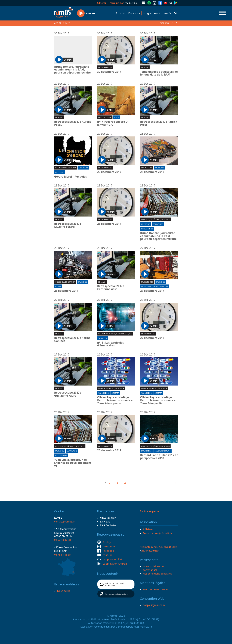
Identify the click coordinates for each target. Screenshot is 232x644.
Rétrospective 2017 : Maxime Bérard (68, 225)
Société (115, 393)
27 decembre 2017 (152, 291)
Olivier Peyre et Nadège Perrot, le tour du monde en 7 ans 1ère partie (159, 400)
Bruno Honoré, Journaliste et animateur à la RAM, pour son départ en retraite (72, 70)
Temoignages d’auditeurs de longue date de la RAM (159, 73)
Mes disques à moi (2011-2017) (156, 219)
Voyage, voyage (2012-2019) (111, 388)
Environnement (162, 451)
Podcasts (134, 13)
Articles (121, 13)
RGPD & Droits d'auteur (156, 589)
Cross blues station (65, 282)
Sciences (102, 338)
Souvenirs (158, 224)
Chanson (83, 168)
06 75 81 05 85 (62, 555)
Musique (60, 172)
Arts (117, 117)
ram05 (167, 13)
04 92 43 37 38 (62, 540)
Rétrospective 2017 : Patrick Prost (159, 123)
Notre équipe (150, 511)
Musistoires (147, 282)
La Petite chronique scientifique (115, 334)
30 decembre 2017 (109, 72)
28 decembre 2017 (152, 172)
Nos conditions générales (157, 574)
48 (126, 483)
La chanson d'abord (65, 168)
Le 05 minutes (105, 67)
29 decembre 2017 (109, 172)
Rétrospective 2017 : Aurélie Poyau (73, 123)
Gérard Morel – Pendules (71, 177)
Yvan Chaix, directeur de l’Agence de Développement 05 (73, 463)
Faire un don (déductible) (117, 594)
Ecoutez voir (105, 117)
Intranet (150, 551)
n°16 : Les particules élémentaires (111, 344)
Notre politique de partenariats (153, 568)
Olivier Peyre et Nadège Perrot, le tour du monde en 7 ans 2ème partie (116, 400)
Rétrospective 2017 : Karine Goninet (72, 339)
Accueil (58, 23)
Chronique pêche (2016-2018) (155, 446)
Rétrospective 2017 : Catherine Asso (111, 288)
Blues (58, 286)
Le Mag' (145, 67)
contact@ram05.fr (65, 521)
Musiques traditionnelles (155, 286)
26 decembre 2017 (109, 450)
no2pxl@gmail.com (154, 605)
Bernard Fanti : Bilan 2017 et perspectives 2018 (159, 457)
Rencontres (147, 229)
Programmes (151, 13)
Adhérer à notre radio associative (115, 584)
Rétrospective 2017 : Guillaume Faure (68, 394)
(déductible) (124, 3)
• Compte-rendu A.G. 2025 (159, 547)
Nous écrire (64, 591)
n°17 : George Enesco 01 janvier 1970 (113, 123)
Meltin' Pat (147, 168)
